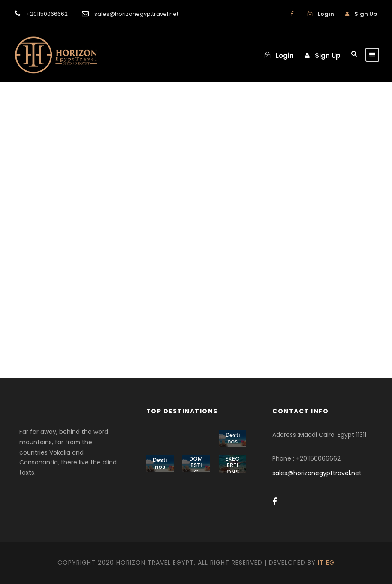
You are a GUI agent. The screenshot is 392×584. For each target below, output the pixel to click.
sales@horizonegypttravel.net (317, 473)
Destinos (233, 438)
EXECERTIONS (232, 465)
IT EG (326, 563)
